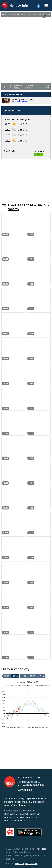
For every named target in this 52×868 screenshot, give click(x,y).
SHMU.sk (19, 864)
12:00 (24, 676)
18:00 (41, 676)
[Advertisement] (26, 179)
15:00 (33, 676)
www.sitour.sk (26, 790)
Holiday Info (12, 4)
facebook (42, 849)
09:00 (15, 676)
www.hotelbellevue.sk (20, 101)
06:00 (7, 676)
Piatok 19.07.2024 (22, 205)
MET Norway (32, 864)
